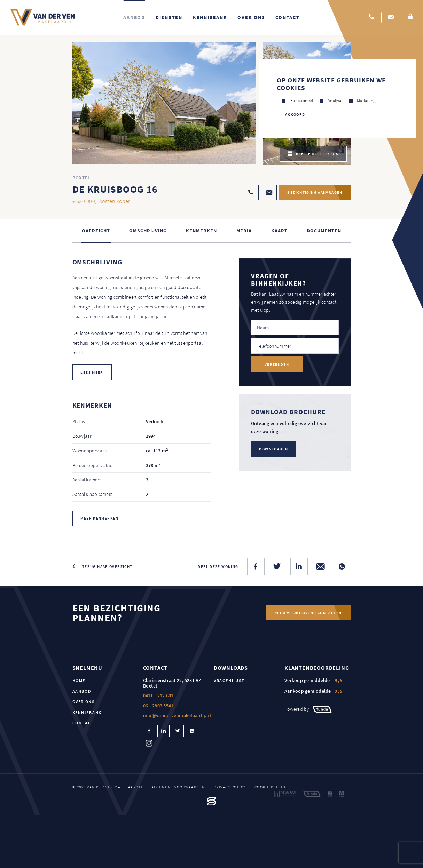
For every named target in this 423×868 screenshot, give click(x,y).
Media (244, 231)
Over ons (251, 17)
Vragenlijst (229, 681)
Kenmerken (201, 231)
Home (79, 681)
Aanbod (134, 17)
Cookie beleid (270, 787)
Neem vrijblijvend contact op (309, 613)
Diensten (169, 17)
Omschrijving (148, 231)
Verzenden (277, 364)
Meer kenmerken (100, 519)
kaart (279, 231)
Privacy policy (230, 787)
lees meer (92, 372)
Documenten (324, 231)
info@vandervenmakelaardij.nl (177, 715)
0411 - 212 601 (158, 696)
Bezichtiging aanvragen (314, 193)
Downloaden (274, 449)
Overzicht (96, 231)
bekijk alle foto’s (313, 154)
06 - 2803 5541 (158, 706)
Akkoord (295, 114)
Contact (287, 17)
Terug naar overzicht (107, 566)
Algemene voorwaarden (178, 787)
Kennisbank (210, 17)
